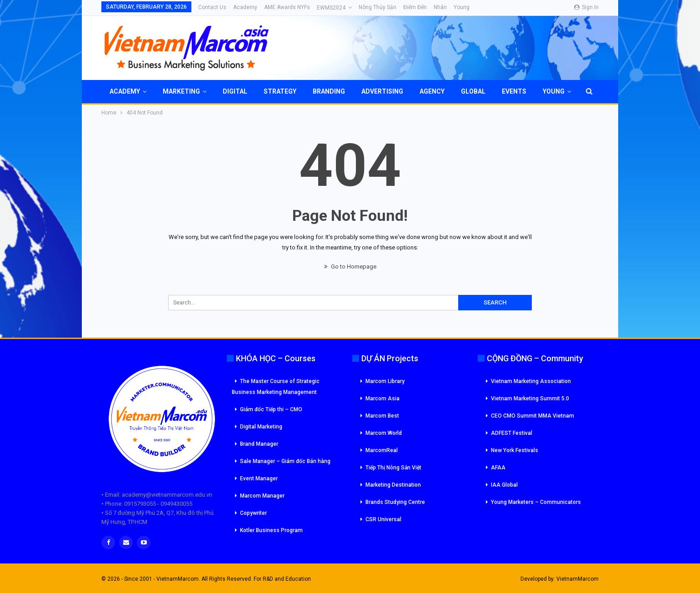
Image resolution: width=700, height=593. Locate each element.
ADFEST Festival (512, 433)
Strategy (280, 91)
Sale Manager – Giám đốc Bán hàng (285, 461)
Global (473, 91)
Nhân (440, 7)
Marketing (181, 91)
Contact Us (212, 7)
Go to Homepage (350, 267)
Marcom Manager (262, 496)
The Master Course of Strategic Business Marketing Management (276, 387)
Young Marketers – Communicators (536, 502)
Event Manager (259, 478)
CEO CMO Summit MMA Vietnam (532, 416)
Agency (432, 91)
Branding (329, 91)
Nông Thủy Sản (377, 7)
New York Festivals (515, 450)
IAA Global (504, 485)
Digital (235, 91)
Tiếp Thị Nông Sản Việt (393, 468)
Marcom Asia (382, 399)
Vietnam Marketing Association (531, 381)
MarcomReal (382, 450)
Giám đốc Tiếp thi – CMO (271, 409)
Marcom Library (385, 381)
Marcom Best (382, 416)
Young (462, 7)
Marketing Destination (393, 485)
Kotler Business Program (271, 530)
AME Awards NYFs (287, 7)
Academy (245, 7)
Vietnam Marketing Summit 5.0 (530, 399)
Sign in (586, 7)
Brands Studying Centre (395, 502)
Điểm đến (415, 7)
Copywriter (253, 513)
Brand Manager (259, 444)
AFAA (498, 468)
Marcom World (384, 433)
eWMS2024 (331, 8)
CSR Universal (383, 519)
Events (514, 91)
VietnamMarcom (577, 579)
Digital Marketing (261, 427)
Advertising (382, 91)
